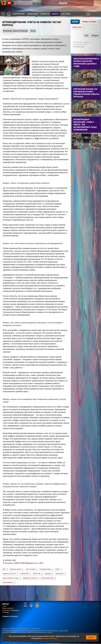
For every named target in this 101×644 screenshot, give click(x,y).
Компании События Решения (15, 31)
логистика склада (30, 569)
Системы (66, 14)
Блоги (55, 14)
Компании (32, 14)
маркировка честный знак (30, 578)
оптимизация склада (45, 569)
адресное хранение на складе (11, 578)
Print (86, 36)
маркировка (48, 574)
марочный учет (60, 574)
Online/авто (77, 27)
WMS (4, 569)
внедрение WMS (24, 574)
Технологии (18, 14)
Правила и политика (10, 616)
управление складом (15, 569)
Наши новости (8, 608)
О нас (4, 606)
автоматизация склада (47, 578)
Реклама (6, 612)
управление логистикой (9, 574)
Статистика (78, 47)
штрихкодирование (8, 582)
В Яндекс (95, 36)
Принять (91, 637)
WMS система (37, 574)
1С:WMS (57, 569)
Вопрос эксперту (90, 22)
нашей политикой (50, 638)
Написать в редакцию (11, 610)
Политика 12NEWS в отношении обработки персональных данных (27, 633)
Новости (45, 14)
